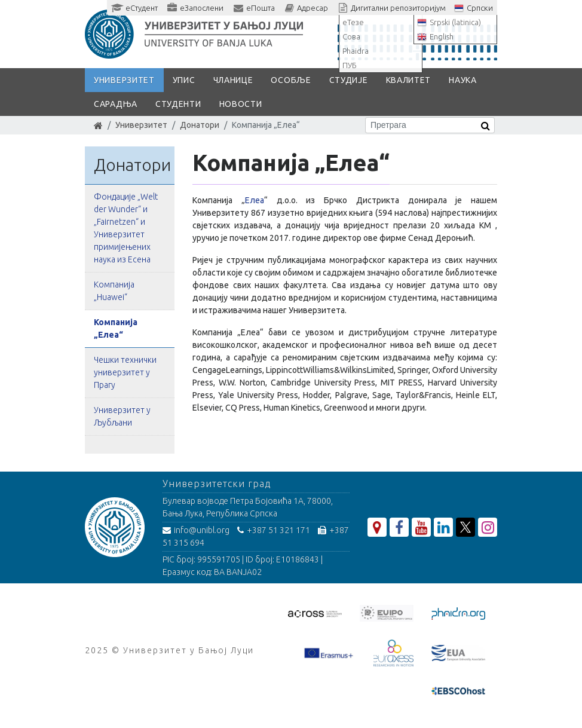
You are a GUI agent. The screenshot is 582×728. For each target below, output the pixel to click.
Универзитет (124, 80)
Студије (349, 80)
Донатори (200, 125)
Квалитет (409, 80)
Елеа (255, 200)
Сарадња (116, 104)
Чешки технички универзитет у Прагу (125, 372)
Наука (463, 80)
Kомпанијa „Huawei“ (114, 291)
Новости (241, 104)
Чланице (233, 80)
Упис (184, 80)
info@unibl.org (196, 530)
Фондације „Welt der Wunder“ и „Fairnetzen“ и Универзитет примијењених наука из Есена (126, 228)
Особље (291, 80)
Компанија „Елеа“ (116, 328)
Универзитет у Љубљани (122, 416)
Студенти (178, 104)
